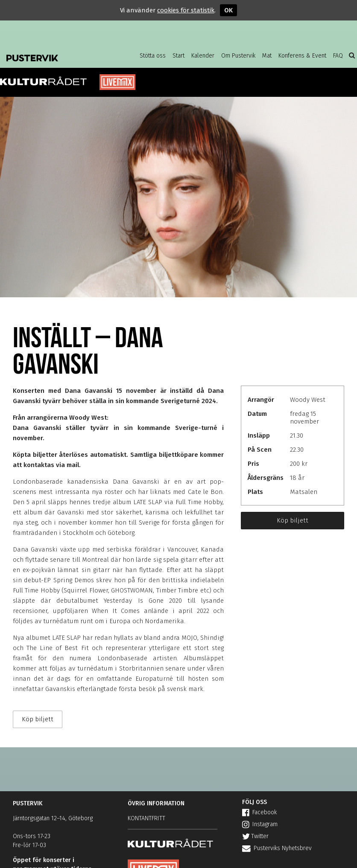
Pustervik (60, 55)
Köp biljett (293, 520)
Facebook (259, 812)
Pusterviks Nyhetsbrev (277, 848)
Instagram (260, 824)
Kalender (203, 56)
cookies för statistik (186, 10)
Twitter (255, 836)
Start (178, 56)
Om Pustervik (238, 56)
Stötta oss (153, 56)
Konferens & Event (302, 56)
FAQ (338, 56)
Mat (267, 56)
